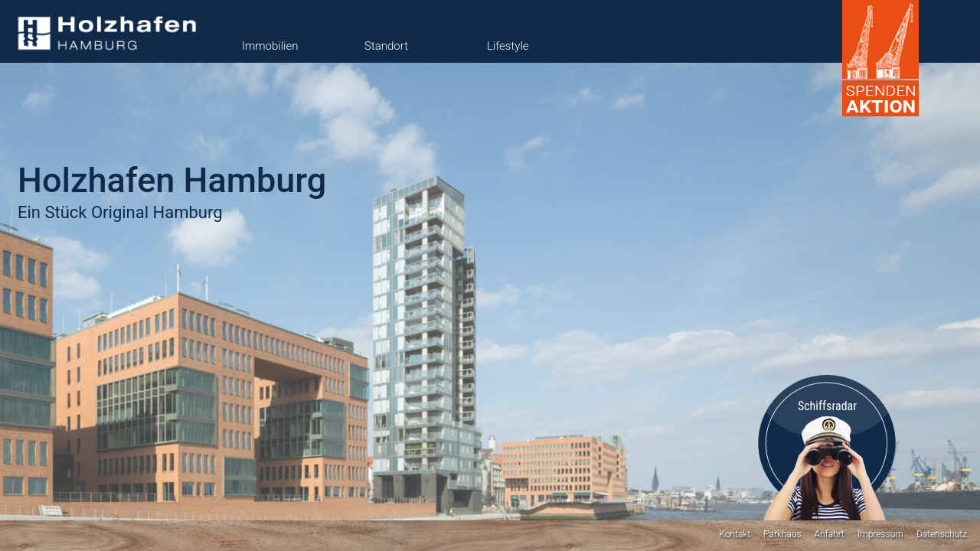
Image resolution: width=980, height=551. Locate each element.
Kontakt (735, 534)
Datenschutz (942, 534)
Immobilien (270, 46)
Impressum (880, 534)
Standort (386, 46)
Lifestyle (508, 46)
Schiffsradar (827, 406)
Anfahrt (830, 534)
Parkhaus (782, 534)
